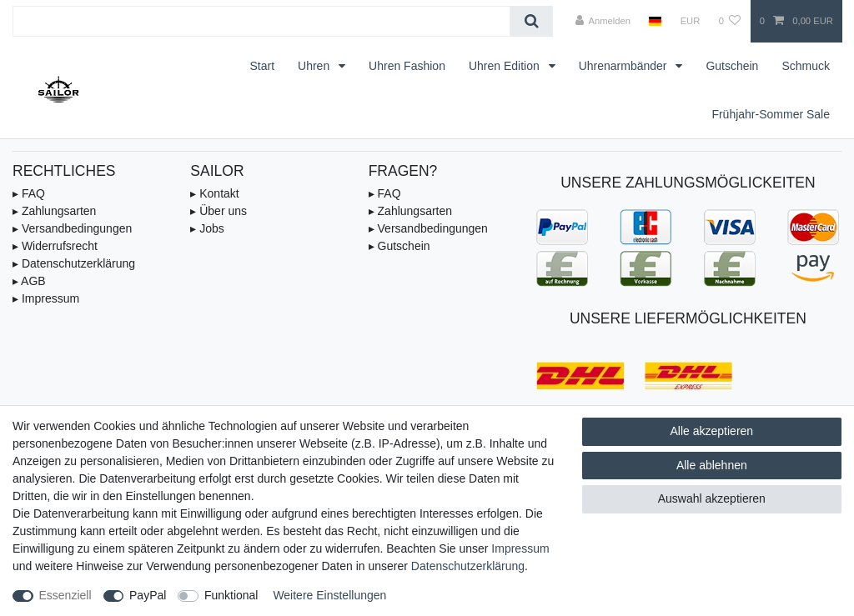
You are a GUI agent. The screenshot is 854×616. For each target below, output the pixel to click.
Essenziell (65, 595)
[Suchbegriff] (261, 21)
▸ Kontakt (214, 193)
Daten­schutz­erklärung (468, 566)
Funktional (231, 595)
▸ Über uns (219, 211)
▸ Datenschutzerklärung (74, 263)
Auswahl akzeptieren (712, 498)
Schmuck (806, 66)
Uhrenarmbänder (625, 66)
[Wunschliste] (729, 21)
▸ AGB (29, 281)
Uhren (315, 66)
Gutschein (732, 66)
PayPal (148, 595)
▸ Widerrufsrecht (55, 246)
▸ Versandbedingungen (72, 228)
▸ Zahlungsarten (54, 211)
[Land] (655, 21)
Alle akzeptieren (712, 431)
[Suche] (532, 21)
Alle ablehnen (712, 465)
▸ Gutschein (399, 246)
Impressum (520, 548)
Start (262, 66)
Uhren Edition (506, 66)
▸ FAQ (29, 193)
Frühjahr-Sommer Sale (771, 114)
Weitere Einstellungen (329, 595)
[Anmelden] (603, 21)
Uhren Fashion (407, 66)
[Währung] (690, 21)
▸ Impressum (46, 298)
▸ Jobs (207, 228)
